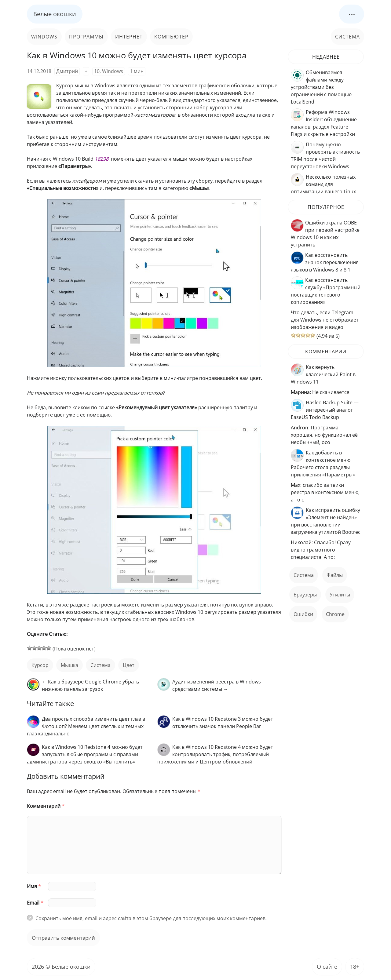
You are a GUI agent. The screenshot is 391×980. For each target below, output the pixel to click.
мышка (69, 665)
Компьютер (171, 37)
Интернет (129, 37)
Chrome (335, 614)
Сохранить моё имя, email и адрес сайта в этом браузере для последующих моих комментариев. (151, 918)
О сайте (327, 967)
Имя (34, 886)
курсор (40, 665)
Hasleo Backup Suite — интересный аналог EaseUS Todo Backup (325, 410)
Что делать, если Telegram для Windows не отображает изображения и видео (325, 320)
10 (97, 71)
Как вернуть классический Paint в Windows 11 (323, 374)
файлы (335, 575)
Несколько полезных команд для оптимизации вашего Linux (323, 184)
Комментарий (46, 806)
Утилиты (340, 595)
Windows (44, 37)
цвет (129, 665)
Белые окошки (55, 14)
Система (347, 37)
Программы (86, 37)
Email (35, 903)
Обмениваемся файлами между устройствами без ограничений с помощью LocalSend (321, 87)
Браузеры (305, 595)
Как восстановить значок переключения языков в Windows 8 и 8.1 (325, 262)
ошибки (303, 614)
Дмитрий (67, 71)
